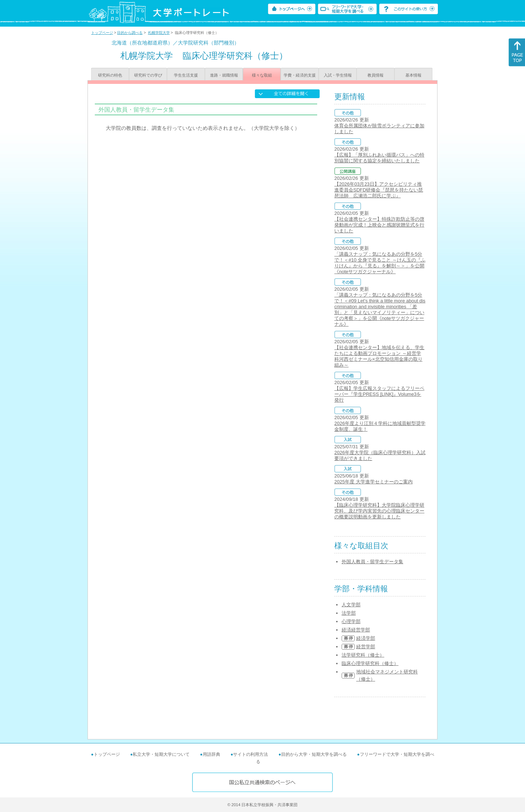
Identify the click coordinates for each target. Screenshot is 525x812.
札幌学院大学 (159, 33)
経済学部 (366, 638)
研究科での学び (148, 75)
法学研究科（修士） (363, 655)
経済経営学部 (356, 630)
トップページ (102, 33)
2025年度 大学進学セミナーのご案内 (374, 482)
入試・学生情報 (338, 75)
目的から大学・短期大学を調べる (314, 754)
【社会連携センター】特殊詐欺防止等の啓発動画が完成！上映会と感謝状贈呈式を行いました (379, 225)
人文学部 (351, 605)
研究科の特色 (110, 75)
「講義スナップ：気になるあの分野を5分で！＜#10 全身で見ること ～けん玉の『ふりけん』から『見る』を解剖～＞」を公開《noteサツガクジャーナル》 (380, 263)
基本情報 (413, 75)
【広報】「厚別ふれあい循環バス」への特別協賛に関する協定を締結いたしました (379, 158)
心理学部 (351, 621)
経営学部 (366, 647)
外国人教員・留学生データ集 (372, 562)
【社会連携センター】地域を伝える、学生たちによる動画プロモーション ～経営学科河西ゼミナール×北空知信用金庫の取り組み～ (379, 356)
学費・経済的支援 (300, 75)
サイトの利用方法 (250, 754)
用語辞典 (211, 754)
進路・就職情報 (224, 75)
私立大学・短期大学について (161, 754)
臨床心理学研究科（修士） (370, 663)
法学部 (349, 613)
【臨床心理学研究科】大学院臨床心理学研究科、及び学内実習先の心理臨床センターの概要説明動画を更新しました (379, 511)
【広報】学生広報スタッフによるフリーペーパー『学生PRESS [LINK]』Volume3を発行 (379, 394)
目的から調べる (130, 33)
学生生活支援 (186, 75)
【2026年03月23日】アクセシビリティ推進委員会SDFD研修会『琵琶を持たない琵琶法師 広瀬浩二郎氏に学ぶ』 (379, 190)
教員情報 (376, 75)
